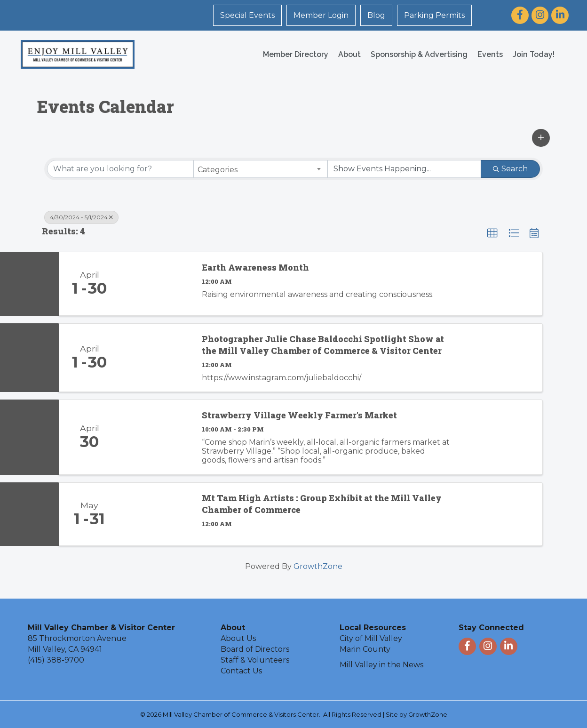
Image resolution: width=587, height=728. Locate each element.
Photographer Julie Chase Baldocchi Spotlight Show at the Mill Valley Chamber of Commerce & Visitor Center (323, 345)
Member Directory (296, 54)
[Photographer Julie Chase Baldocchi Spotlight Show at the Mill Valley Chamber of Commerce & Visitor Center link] (156, 358)
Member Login (321, 15)
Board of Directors (255, 649)
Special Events (247, 15)
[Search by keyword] (120, 169)
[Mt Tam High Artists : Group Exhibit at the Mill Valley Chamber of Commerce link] (156, 514)
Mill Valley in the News (381, 665)
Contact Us (241, 671)
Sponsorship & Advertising (419, 54)
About (349, 54)
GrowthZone (318, 566)
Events (490, 54)
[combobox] (260, 169)
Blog (376, 15)
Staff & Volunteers (255, 660)
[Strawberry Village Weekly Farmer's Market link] (156, 437)
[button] (541, 138)
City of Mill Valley (371, 638)
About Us (238, 638)
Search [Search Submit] (510, 169)
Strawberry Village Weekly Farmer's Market (299, 415)
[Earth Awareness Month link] (156, 284)
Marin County (365, 649)
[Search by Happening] (404, 169)
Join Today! (534, 54)
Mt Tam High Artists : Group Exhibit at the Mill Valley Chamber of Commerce (322, 504)
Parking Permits (434, 15)
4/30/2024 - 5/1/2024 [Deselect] (81, 217)
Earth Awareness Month (255, 267)
